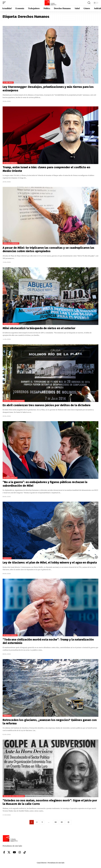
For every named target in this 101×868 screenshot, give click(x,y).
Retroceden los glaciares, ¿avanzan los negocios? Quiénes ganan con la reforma (50, 722)
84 (56, 822)
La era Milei (8, 82)
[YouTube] (14, 852)
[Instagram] (20, 852)
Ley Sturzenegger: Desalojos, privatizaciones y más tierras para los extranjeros (48, 89)
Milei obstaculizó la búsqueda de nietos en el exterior (39, 328)
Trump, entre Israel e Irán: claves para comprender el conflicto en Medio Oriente (46, 169)
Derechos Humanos (11, 243)
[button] (5, 3)
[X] (9, 852)
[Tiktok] (25, 852)
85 (62, 822)
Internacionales (10, 163)
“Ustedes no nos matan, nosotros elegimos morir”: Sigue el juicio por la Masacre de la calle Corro (50, 802)
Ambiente (7, 558)
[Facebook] (4, 852)
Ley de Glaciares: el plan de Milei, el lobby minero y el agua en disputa (50, 563)
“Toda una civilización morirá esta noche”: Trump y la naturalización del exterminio (48, 641)
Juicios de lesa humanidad (14, 401)
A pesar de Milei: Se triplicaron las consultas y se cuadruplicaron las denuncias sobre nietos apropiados (48, 249)
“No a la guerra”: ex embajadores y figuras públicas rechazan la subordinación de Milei (45, 484)
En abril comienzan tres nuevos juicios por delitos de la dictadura (46, 405)
